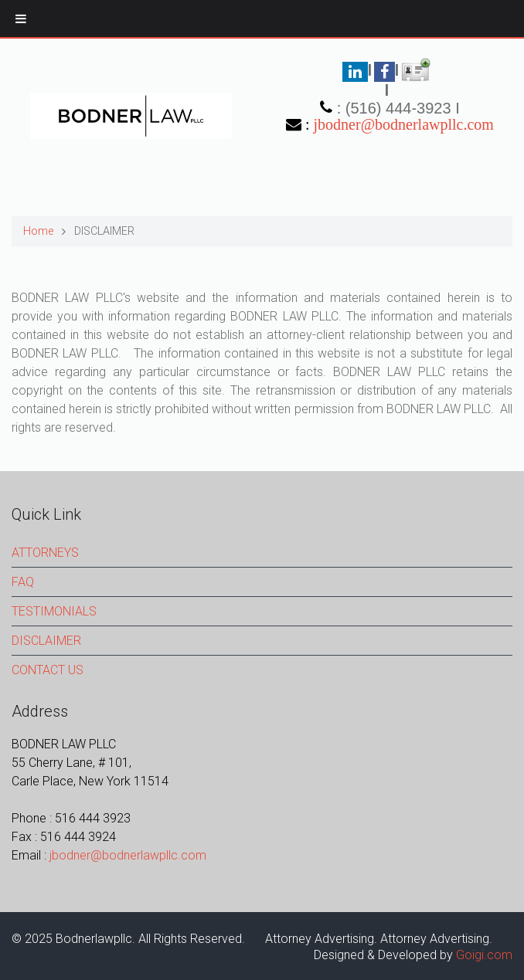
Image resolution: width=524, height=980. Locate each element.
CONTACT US (48, 670)
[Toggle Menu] (21, 19)
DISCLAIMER (46, 641)
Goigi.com (484, 955)
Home (38, 231)
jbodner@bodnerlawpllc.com (404, 124)
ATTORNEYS (45, 553)
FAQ (23, 582)
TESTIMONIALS (54, 611)
